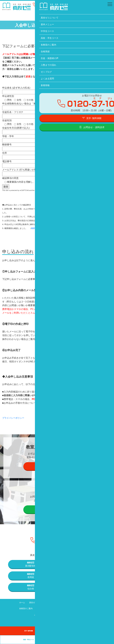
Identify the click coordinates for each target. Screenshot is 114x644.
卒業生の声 (86, 640)
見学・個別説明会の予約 (57, 466)
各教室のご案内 (22, 608)
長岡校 (31, 575)
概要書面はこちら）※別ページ (44, 228)
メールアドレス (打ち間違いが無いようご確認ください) (31, 172)
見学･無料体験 (28, 631)
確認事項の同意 (35, 180)
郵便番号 (31, 147)
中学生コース (72, 602)
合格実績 (39, 608)
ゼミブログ (94, 608)
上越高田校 (83, 575)
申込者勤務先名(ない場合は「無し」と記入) (31, 106)
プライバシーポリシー (14, 418)
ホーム (18, 602)
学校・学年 (31, 138)
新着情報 (53, 614)
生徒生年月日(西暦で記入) (31, 130)
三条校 (83, 564)
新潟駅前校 (31, 564)
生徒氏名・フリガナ (31, 114)
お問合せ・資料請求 (57, 509)
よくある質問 (38, 614)
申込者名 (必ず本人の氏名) (31, 90)
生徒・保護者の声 (56, 608)
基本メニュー (54, 602)
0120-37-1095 (51, 5)
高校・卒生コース (91, 602)
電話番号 (31, 163)
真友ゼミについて (35, 602)
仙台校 (31, 587)
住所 (31, 155)
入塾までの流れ (76, 608)
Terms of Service (60, 190)
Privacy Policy (45, 190)
